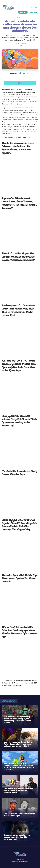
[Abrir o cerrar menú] (36, 7)
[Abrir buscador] (31, 7)
